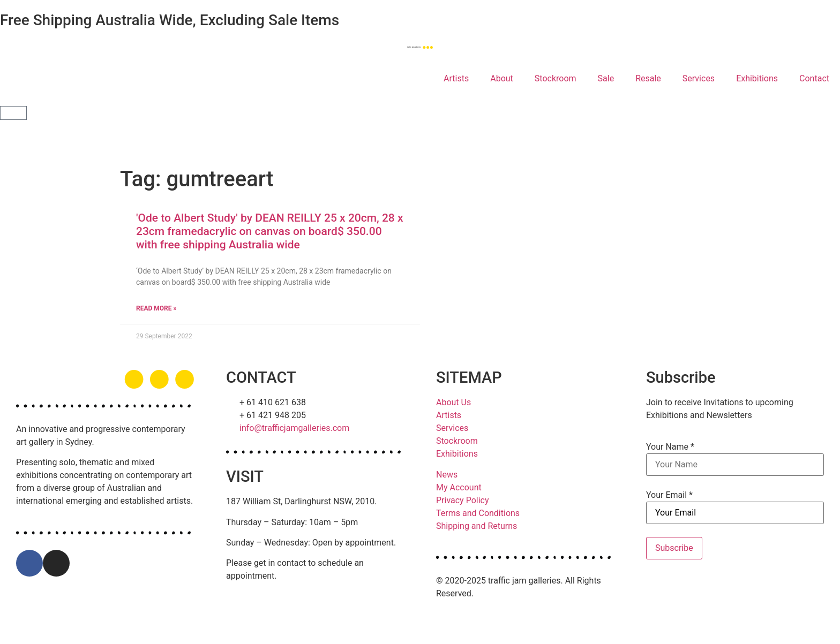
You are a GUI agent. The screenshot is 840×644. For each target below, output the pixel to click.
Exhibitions (757, 78)
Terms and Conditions (478, 513)
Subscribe (674, 548)
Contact (814, 78)
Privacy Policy (463, 500)
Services (699, 78)
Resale (648, 78)
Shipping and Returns (477, 526)
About (502, 78)
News (447, 475)
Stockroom (556, 78)
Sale (606, 78)
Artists (456, 78)
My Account (459, 487)
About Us (453, 402)
